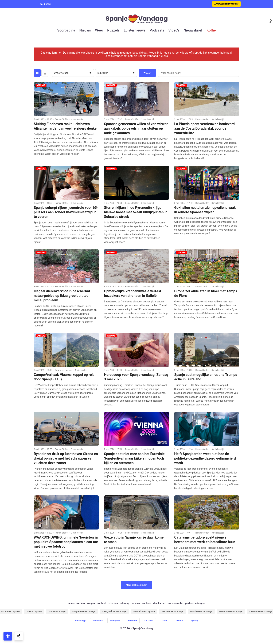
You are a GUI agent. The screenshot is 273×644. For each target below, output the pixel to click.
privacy (136, 603)
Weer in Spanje (34, 611)
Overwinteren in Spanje (231, 611)
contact (101, 603)
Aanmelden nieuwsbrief (226, 4)
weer (99, 30)
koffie (211, 30)
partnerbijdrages (195, 603)
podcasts (157, 30)
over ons (113, 603)
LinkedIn (179, 621)
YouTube (149, 621)
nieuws (85, 30)
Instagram (115, 621)
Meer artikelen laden (137, 585)
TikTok (164, 621)
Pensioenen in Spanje (172, 611)
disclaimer (159, 603)
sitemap (125, 603)
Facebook (98, 621)
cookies (147, 603)
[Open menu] (35, 4)
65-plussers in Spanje (201, 611)
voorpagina (66, 30)
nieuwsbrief (193, 30)
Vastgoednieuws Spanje (114, 611)
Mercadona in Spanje (144, 611)
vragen (91, 603)
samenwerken (77, 603)
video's (174, 30)
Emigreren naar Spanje (84, 611)
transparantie (175, 603)
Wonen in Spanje (57, 611)
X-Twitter (132, 621)
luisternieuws (134, 30)
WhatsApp (80, 621)
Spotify (194, 621)
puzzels (113, 30)
